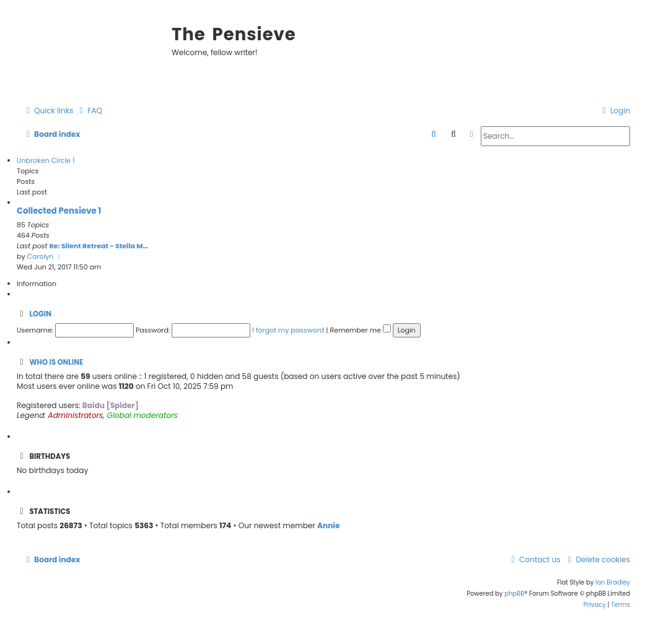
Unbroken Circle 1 (46, 160)
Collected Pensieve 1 (59, 211)
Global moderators (142, 416)
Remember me (360, 330)
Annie (328, 526)
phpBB (514, 594)
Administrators (76, 416)
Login (40, 314)
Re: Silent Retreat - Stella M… (98, 246)
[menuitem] (89, 111)
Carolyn (41, 256)
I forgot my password (288, 330)
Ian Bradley (613, 582)
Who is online (56, 362)
